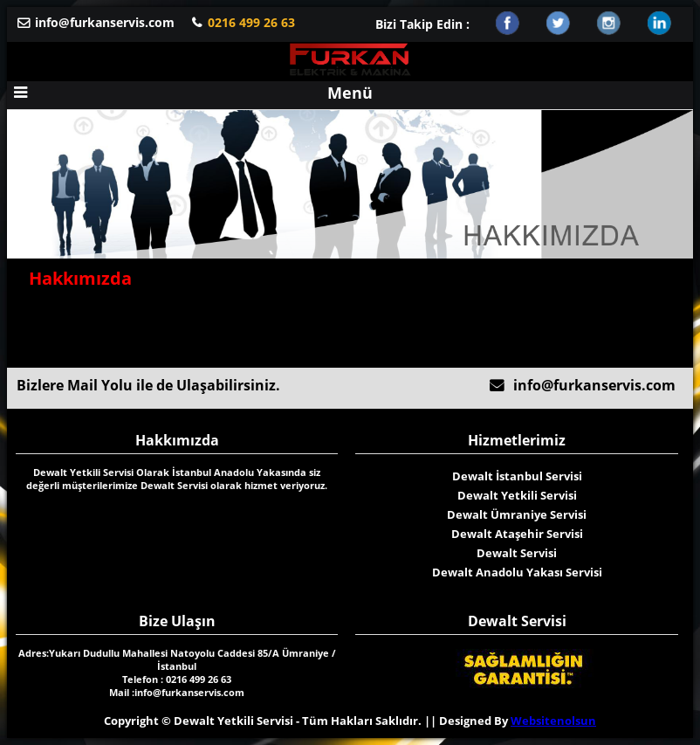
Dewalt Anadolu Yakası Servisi (517, 572)
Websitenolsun (553, 721)
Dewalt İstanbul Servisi (517, 476)
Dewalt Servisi (517, 553)
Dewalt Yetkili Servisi (517, 495)
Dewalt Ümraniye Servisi (517, 514)
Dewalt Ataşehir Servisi (517, 534)
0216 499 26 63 (251, 22)
